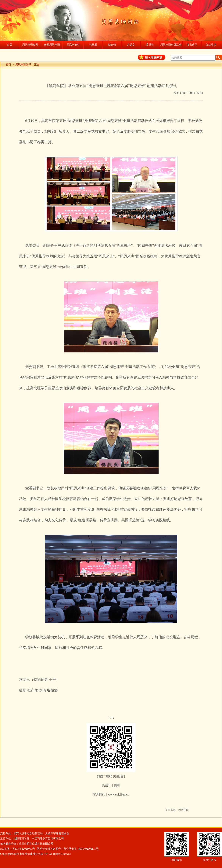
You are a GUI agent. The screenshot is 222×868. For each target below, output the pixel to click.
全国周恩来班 (52, 45)
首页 (10, 45)
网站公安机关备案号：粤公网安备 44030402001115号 (68, 849)
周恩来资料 (73, 45)
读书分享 (192, 45)
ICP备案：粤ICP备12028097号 (18, 849)
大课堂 (131, 45)
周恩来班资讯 (30, 45)
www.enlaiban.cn (119, 794)
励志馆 (112, 45)
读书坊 (150, 45)
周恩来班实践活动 (171, 45)
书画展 (93, 45)
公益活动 (211, 45)
